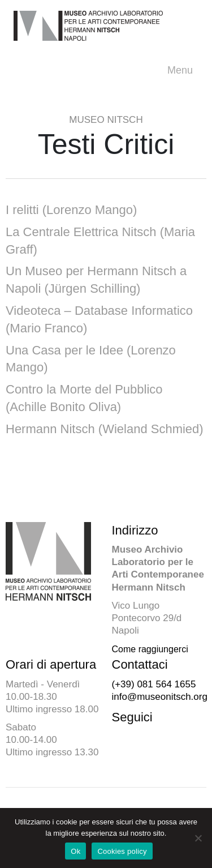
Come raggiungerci (150, 649)
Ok (75, 851)
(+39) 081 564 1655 (154, 684)
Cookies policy (122, 851)
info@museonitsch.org (160, 697)
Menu (183, 70)
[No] (198, 838)
